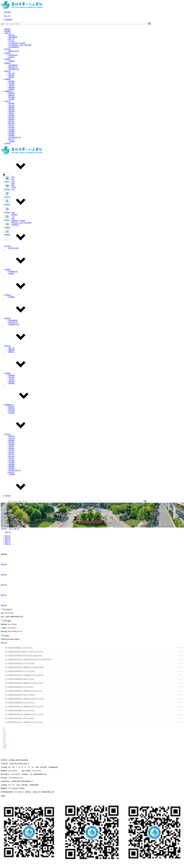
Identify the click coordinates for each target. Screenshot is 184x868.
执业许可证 (12, 187)
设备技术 (11, 119)
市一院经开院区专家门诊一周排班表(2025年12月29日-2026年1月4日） (29, 659)
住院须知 (11, 111)
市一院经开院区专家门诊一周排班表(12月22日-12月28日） (25, 667)
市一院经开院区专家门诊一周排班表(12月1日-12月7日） (24, 691)
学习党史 (11, 41)
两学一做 (11, 39)
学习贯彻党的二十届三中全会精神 (20, 45)
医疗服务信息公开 (15, 137)
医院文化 (8, 71)
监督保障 (11, 135)
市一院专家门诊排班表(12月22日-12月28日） (21, 663)
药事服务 (11, 89)
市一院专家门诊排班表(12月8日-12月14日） (20, 679)
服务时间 (11, 103)
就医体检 (8, 12)
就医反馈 (11, 87)
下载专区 (11, 85)
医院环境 (11, 95)
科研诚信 (11, 57)
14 (5, 747)
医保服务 (11, 107)
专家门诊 (16, 529)
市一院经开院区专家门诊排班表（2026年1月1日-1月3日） (25, 652)
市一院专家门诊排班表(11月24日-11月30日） (21, 695)
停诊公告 (8, 536)
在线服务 (8, 79)
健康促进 (8, 63)
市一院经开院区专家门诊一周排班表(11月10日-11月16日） (25, 714)
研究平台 (11, 121)
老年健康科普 (13, 65)
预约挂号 (8, 538)
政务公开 (11, 139)
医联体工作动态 (14, 51)
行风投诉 (11, 129)
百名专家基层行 (14, 47)
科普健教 (11, 131)
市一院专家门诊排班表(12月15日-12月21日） (21, 671)
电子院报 (11, 83)
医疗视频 (11, 97)
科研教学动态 (13, 55)
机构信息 (11, 117)
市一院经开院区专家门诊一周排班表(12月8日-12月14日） (25, 683)
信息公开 (8, 101)
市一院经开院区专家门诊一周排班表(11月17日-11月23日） (25, 706)
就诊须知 (11, 109)
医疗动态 (8, 49)
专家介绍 (8, 540)
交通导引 (11, 113)
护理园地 (8, 59)
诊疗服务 (11, 127)
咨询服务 (11, 115)
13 (5, 745)
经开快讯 (8, 143)
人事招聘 (11, 141)
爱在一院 (11, 73)
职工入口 (8, 16)
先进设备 (11, 99)
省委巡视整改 (13, 37)
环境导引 (11, 125)
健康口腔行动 (13, 67)
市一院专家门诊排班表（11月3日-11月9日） (20, 718)
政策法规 (11, 35)
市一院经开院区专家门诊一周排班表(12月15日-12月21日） (25, 675)
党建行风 (8, 33)
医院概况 (8, 31)
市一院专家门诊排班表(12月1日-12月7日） (20, 687)
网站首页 (8, 29)
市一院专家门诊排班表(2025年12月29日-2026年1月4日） (24, 656)
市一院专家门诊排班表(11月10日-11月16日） (21, 710)
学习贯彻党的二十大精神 (17, 43)
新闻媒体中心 (9, 91)
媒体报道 (11, 75)
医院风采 (11, 93)
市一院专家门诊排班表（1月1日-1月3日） (20, 648)
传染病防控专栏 (14, 69)
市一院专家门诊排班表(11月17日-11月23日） (21, 703)
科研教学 (8, 53)
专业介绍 (11, 105)
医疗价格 (11, 123)
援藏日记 (11, 77)
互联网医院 (8, 20)
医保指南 (11, 81)
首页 (10, 529)
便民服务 (11, 133)
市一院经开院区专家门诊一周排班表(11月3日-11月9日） (24, 722)
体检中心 (8, 542)
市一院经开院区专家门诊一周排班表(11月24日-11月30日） (25, 699)
